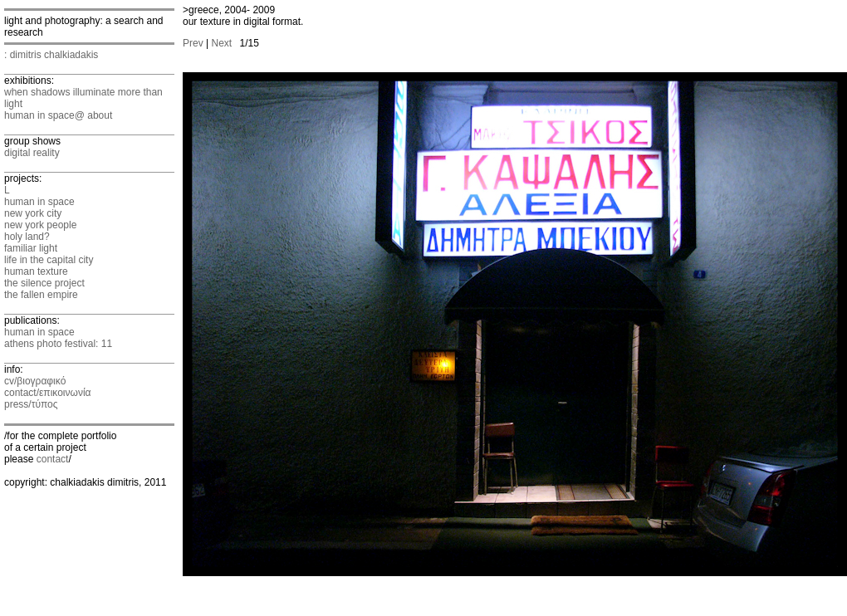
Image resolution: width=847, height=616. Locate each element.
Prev (193, 43)
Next (221, 43)
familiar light (31, 248)
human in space (39, 202)
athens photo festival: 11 (58, 344)
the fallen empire (41, 295)
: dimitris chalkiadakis (51, 55)
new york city (33, 213)
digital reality (32, 153)
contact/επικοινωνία (47, 393)
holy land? (27, 237)
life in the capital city (49, 260)
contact (53, 459)
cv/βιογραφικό (35, 381)
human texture (36, 271)
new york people (40, 225)
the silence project (44, 283)
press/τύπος (31, 404)
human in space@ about (58, 115)
